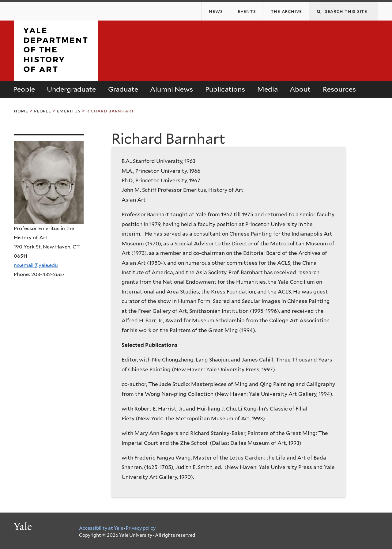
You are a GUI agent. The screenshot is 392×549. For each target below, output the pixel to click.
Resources (339, 89)
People (24, 89)
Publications (225, 89)
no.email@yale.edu (36, 265)
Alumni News (171, 89)
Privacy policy (141, 528)
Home (21, 111)
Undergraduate (71, 89)
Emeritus (69, 111)
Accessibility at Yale (101, 528)
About (300, 89)
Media (268, 89)
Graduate (123, 89)
